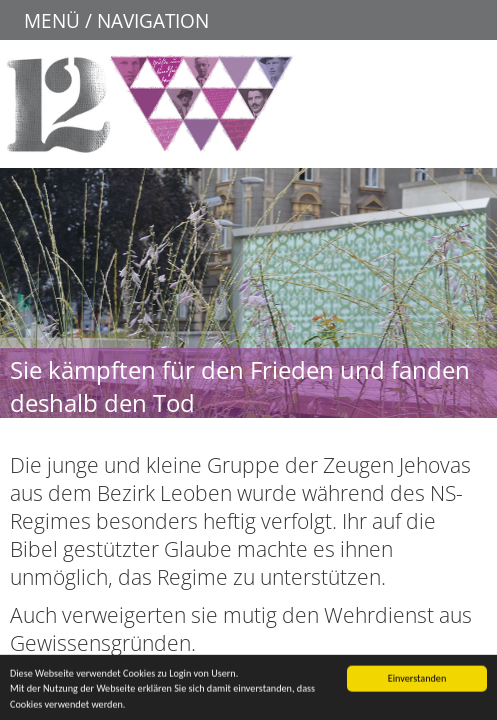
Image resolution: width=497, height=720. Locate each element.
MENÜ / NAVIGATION (116, 20)
